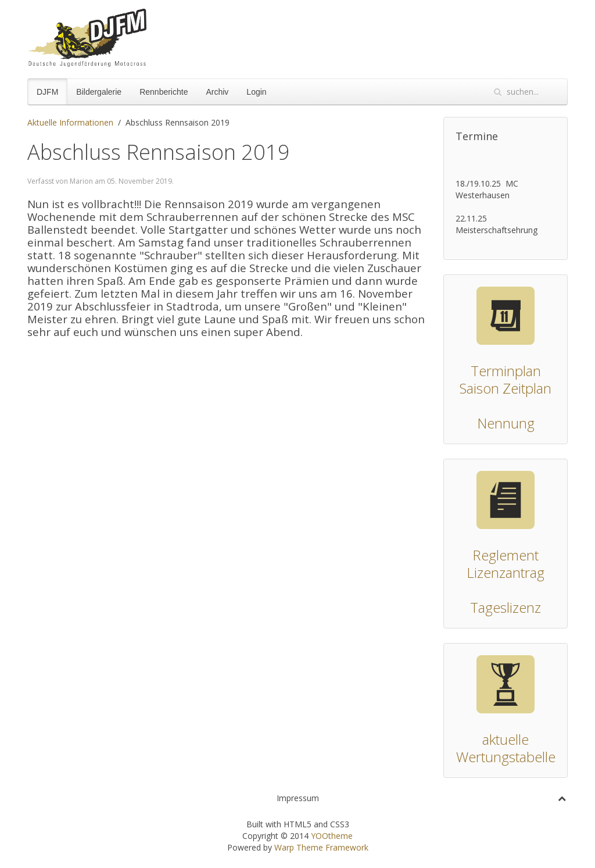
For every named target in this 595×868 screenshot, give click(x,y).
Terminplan (506, 371)
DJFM (47, 92)
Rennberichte (164, 92)
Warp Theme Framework (321, 847)
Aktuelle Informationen (70, 122)
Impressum (298, 798)
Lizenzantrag (506, 572)
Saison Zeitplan (506, 388)
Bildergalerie (99, 92)
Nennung (506, 423)
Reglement (506, 555)
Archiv (217, 92)
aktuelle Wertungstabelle (506, 748)
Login (256, 92)
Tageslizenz (506, 607)
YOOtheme (332, 836)
